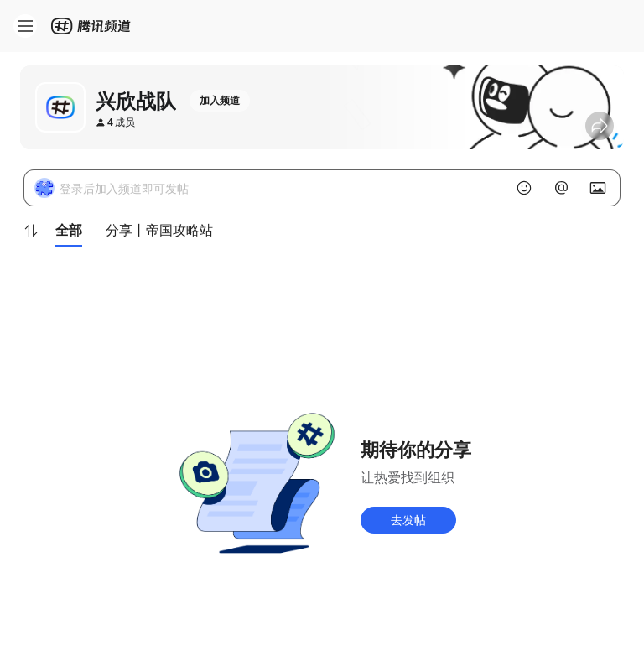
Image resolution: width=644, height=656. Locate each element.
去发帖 (408, 520)
